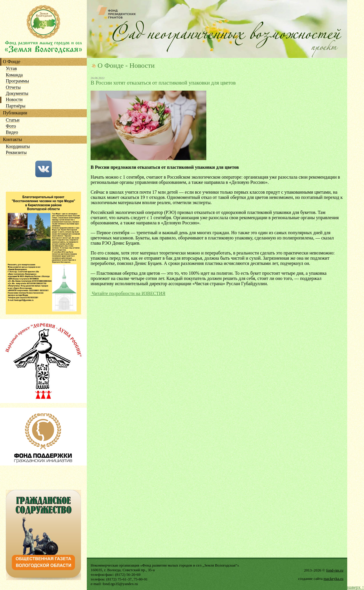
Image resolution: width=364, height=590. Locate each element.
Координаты (18, 147)
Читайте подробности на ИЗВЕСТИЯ (128, 293)
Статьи (13, 120)
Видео (12, 132)
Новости (14, 100)
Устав (11, 69)
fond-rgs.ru (335, 570)
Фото (11, 126)
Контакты (12, 140)
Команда (14, 75)
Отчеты (13, 88)
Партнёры (16, 106)
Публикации (15, 113)
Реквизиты (16, 153)
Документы (17, 94)
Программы (17, 81)
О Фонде (12, 62)
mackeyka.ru (333, 579)
